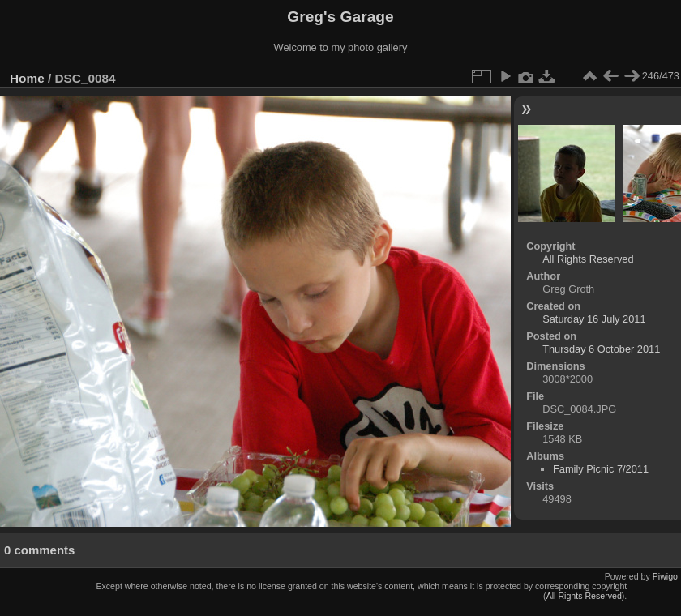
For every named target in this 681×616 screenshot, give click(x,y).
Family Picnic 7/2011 (601, 469)
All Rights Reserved (588, 259)
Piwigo (665, 576)
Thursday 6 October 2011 (601, 349)
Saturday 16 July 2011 (594, 319)
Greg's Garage (340, 17)
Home (27, 78)
